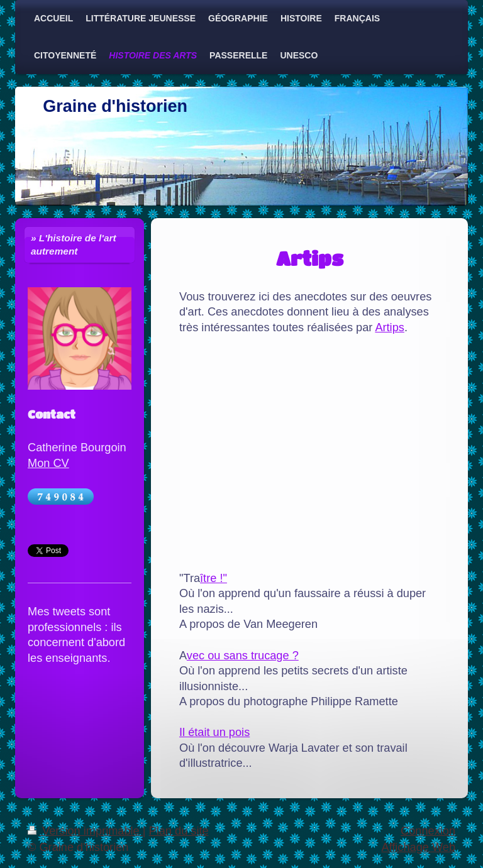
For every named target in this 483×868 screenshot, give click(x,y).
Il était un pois (214, 732)
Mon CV (48, 463)
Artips (390, 327)
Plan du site (179, 831)
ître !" (214, 578)
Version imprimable (85, 831)
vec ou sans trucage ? (243, 656)
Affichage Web (418, 847)
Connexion (428, 831)
